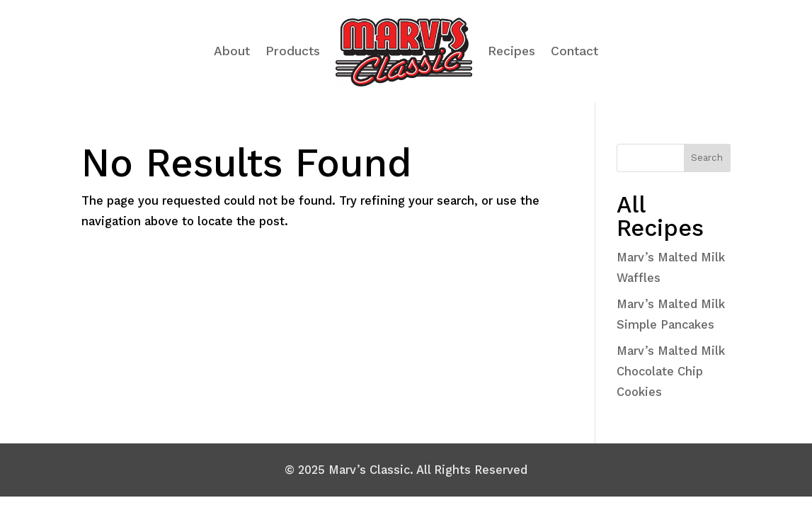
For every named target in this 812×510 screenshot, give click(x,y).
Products (293, 51)
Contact (574, 51)
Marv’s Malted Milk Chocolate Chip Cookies (671, 371)
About (232, 51)
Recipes (511, 51)
